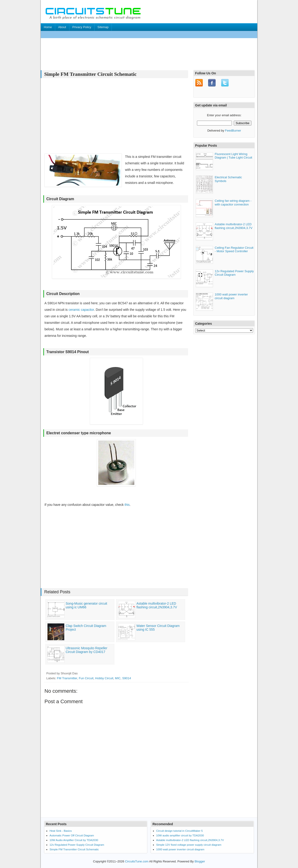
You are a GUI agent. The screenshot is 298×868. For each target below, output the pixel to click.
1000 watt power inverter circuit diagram (231, 296)
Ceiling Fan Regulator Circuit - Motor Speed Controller (234, 249)
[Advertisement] (125, 35)
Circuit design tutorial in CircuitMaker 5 (179, 831)
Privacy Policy (82, 27)
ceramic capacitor (81, 310)
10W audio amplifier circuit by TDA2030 (180, 835)
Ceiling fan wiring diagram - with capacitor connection (233, 202)
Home (48, 27)
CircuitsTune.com (137, 861)
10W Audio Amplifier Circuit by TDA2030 (74, 840)
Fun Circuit (86, 678)
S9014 (127, 678)
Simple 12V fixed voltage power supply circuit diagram (189, 845)
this (127, 505)
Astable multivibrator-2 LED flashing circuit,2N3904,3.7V (234, 226)
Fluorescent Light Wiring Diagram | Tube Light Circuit (233, 155)
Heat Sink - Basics (61, 831)
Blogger (200, 861)
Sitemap (103, 27)
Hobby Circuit (104, 678)
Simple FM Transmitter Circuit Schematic (74, 849)
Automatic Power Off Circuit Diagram (72, 835)
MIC (118, 678)
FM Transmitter (67, 678)
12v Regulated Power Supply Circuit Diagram (234, 272)
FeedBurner (233, 130)
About (62, 27)
